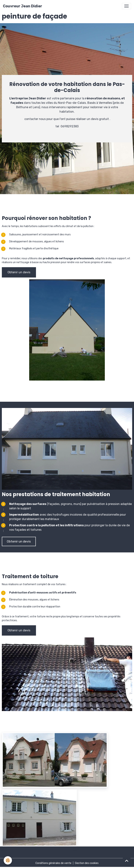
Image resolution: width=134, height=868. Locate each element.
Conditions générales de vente (53, 863)
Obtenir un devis (19, 272)
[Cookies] (8, 860)
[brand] (22, 6)
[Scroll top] (127, 861)
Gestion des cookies (87, 863)
